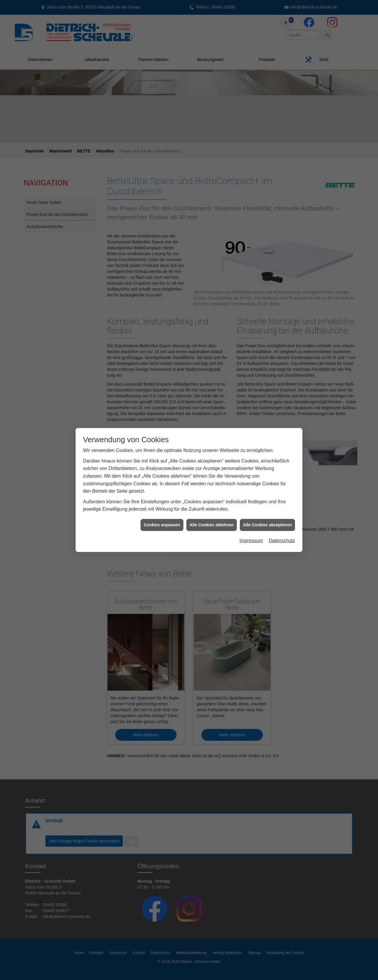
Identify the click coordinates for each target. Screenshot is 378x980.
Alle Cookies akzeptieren (267, 523)
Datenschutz (282, 539)
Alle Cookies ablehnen (212, 523)
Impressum (251, 539)
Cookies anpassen (162, 523)
